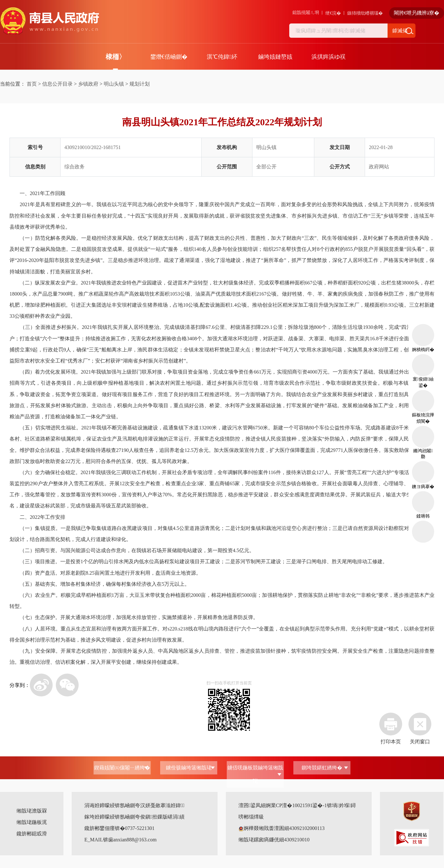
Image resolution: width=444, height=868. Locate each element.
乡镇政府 (88, 84)
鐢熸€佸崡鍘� (169, 57)
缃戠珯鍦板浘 (32, 822)
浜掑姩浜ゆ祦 (329, 57)
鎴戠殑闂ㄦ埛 (306, 13)
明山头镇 (114, 84)
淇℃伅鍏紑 (222, 57)
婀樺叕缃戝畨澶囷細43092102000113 (281, 828)
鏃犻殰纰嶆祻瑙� (365, 13)
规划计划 (140, 84)
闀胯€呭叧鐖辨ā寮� (417, 13)
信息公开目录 (57, 84)
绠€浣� (333, 13)
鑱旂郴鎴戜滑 (32, 834)
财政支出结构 (169, 238)
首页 (32, 84)
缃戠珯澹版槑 (32, 811)
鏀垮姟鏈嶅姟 (275, 57)
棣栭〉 (116, 57)
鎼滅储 (400, 31)
